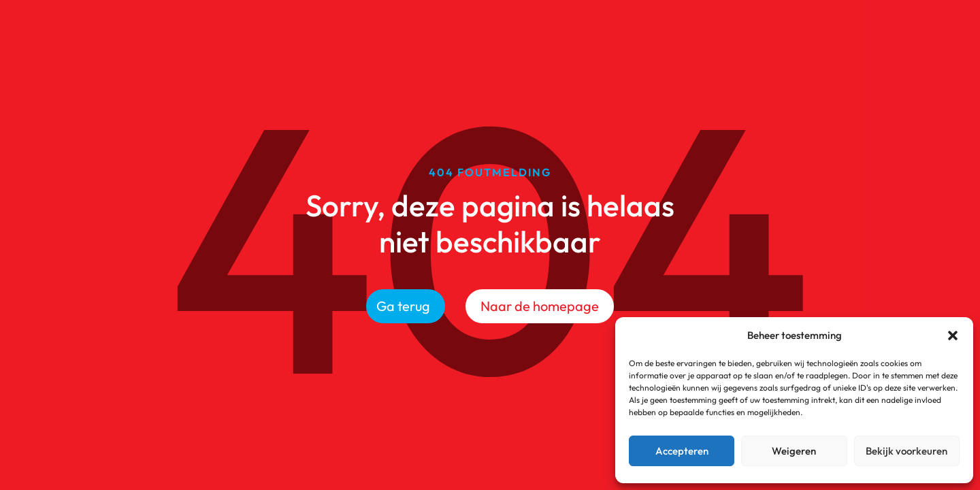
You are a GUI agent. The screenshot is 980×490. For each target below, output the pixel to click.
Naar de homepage (540, 306)
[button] (953, 336)
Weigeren (794, 451)
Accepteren (682, 451)
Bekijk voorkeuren (906, 451)
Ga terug (403, 306)
